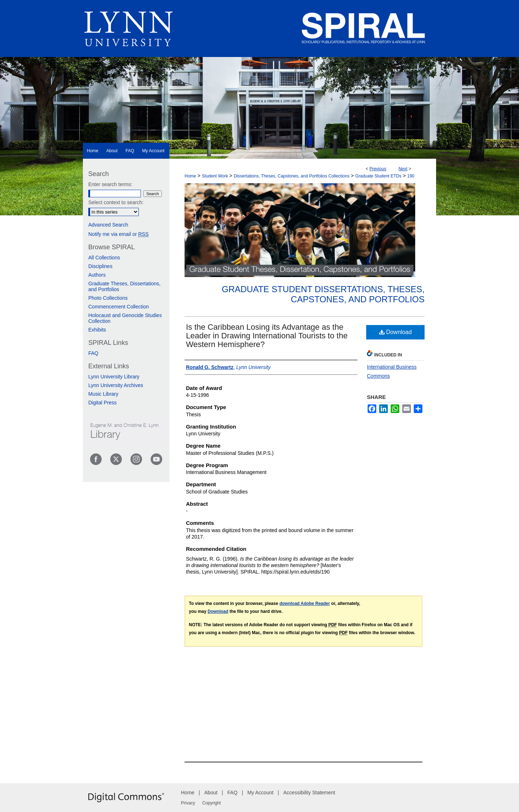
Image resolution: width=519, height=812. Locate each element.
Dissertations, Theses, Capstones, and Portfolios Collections (291, 176)
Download (396, 332)
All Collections (104, 258)
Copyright (211, 803)
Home (190, 176)
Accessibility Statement (309, 793)
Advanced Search (108, 225)
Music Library (103, 394)
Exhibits (97, 330)
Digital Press (103, 403)
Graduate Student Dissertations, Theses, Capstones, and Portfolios (323, 294)
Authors (97, 275)
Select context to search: (116, 202)
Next (403, 169)
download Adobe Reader (305, 603)
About (211, 793)
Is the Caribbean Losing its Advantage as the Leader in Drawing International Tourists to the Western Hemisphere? (267, 336)
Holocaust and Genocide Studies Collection (125, 318)
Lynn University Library (114, 377)
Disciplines (100, 266)
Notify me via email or (118, 234)
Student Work (215, 176)
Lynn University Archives (116, 385)
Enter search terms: (110, 184)
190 (411, 176)
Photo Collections (108, 298)
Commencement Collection (119, 307)
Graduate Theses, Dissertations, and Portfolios (125, 286)
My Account (260, 793)
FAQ (93, 353)
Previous (378, 169)
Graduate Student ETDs (378, 176)
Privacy (188, 803)
